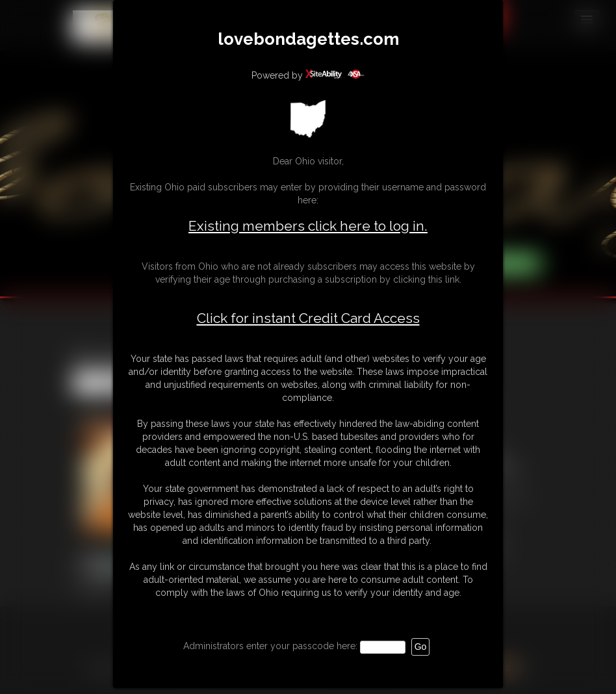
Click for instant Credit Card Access (308, 318)
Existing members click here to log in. (308, 226)
